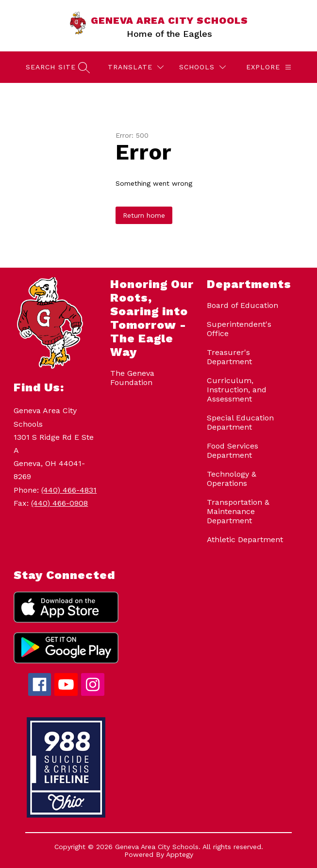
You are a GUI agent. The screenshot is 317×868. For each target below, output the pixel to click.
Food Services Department (233, 450)
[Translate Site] (136, 67)
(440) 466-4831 (69, 490)
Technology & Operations (232, 479)
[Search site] (57, 67)
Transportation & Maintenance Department (238, 511)
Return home (144, 215)
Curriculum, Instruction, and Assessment (237, 390)
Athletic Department (245, 539)
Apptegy (180, 854)
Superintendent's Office (239, 329)
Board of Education (242, 305)
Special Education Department (240, 422)
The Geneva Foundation (132, 378)
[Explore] (269, 67)
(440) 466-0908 (59, 503)
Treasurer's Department (229, 357)
